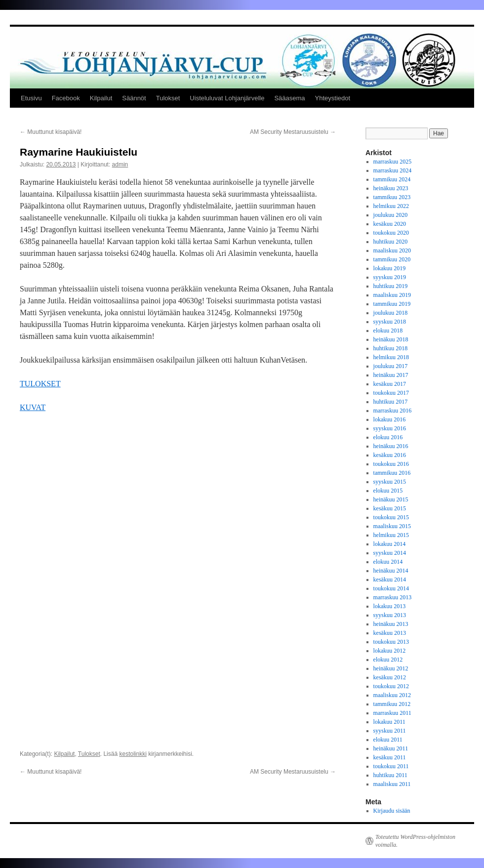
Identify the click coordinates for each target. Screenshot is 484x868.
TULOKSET (40, 384)
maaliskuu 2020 (392, 250)
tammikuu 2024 (392, 179)
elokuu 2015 (388, 491)
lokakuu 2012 (390, 651)
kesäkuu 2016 (390, 455)
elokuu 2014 (388, 562)
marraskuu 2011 (392, 713)
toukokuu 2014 (391, 588)
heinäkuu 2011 (391, 748)
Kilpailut (101, 98)
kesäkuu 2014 (390, 579)
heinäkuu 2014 (391, 571)
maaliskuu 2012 (392, 695)
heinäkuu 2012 (391, 668)
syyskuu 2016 (390, 428)
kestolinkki (133, 450)
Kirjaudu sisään (392, 811)
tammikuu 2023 (392, 197)
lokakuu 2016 (390, 419)
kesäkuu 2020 (390, 224)
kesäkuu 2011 (390, 757)
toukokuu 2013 (391, 642)
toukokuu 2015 (391, 517)
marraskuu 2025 (393, 162)
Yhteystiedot (333, 98)
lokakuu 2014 (390, 544)
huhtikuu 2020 (391, 242)
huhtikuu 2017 (391, 402)
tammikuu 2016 (392, 473)
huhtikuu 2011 (390, 775)
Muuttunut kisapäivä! (51, 132)
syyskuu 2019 (390, 277)
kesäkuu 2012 (390, 677)
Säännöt (134, 98)
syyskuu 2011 (390, 731)
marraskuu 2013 (393, 597)
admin (120, 165)
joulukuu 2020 (391, 215)
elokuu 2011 (388, 740)
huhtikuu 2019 (391, 286)
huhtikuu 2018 (391, 348)
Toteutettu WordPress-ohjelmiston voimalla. (415, 841)
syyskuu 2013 (390, 615)
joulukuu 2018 (391, 313)
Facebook (66, 98)
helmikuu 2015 (391, 535)
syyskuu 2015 (390, 482)
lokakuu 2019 (390, 268)
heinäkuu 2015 (391, 499)
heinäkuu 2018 (391, 339)
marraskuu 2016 (393, 411)
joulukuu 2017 (391, 366)
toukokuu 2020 (391, 233)
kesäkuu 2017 (390, 384)
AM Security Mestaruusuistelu (293, 132)
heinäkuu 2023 (391, 188)
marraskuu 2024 (393, 170)
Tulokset (168, 98)
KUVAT (33, 407)
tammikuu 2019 (392, 304)
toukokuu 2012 (391, 686)
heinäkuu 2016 (391, 446)
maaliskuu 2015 (392, 526)
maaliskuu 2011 (392, 784)
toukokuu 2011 (391, 766)
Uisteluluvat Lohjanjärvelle (227, 98)
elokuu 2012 (388, 660)
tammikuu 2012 (392, 704)
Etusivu (31, 98)
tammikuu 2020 (392, 259)
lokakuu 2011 (389, 722)
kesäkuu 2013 (390, 633)
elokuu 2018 (388, 331)
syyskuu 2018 (390, 322)
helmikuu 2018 (391, 357)
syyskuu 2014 (390, 553)
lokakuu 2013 (390, 606)
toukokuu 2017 (391, 393)
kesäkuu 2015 (390, 508)
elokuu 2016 (388, 437)
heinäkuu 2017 (391, 375)
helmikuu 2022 (391, 206)
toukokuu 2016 (391, 464)
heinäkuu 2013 (391, 624)
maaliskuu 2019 (392, 295)
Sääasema (289, 98)
